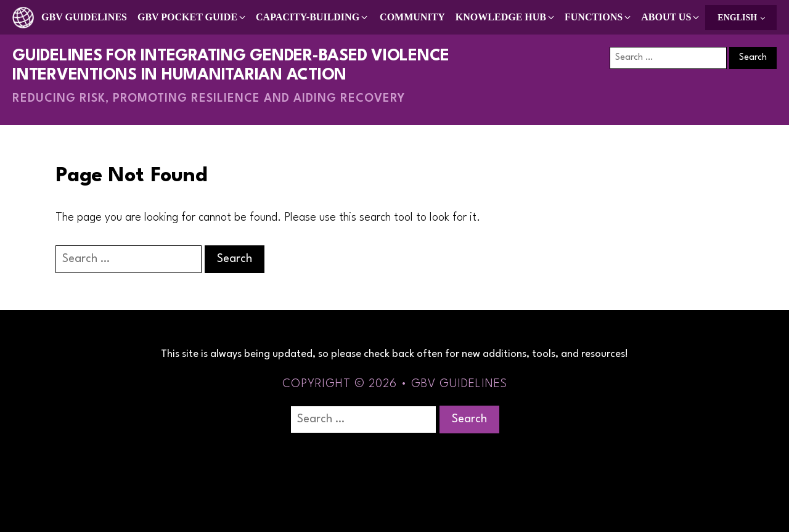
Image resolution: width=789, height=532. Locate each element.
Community (412, 17)
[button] (192, 17)
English (737, 18)
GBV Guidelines (84, 17)
